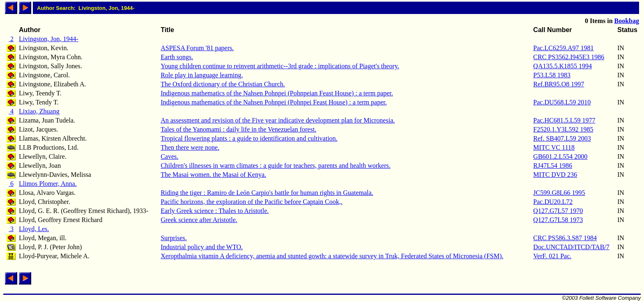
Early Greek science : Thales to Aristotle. (215, 211)
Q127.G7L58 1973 (558, 220)
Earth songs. (177, 57)
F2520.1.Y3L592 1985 (563, 129)
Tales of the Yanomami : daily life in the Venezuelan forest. (238, 129)
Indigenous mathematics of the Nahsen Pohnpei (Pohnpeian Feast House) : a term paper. (277, 93)
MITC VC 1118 (554, 147)
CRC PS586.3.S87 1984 (565, 238)
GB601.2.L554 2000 (560, 156)
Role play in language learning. (202, 75)
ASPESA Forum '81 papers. (197, 48)
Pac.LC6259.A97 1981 (563, 48)
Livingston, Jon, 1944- (49, 39)
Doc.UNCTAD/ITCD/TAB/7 (571, 247)
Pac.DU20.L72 (553, 202)
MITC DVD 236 (555, 175)
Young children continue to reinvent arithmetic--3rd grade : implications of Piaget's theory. (280, 66)
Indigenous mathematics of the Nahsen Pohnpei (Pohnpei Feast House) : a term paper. (274, 102)
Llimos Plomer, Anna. (48, 184)
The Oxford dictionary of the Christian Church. (223, 84)
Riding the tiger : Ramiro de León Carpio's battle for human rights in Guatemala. (267, 193)
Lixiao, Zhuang (39, 111)
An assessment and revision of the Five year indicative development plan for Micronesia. (278, 120)
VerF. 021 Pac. (552, 256)
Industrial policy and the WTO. (202, 247)
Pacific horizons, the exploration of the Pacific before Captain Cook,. (252, 202)
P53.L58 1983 (552, 75)
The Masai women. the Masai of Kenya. (213, 175)
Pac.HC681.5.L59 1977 (564, 120)
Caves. (169, 156)
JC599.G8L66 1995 (559, 193)
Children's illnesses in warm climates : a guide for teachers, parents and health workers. (276, 166)
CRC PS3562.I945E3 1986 (569, 57)
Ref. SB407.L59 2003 (562, 138)
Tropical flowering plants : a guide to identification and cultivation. (249, 138)
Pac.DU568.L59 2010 (562, 102)
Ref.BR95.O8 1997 (559, 84)
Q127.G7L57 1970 (558, 211)
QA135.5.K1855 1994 (562, 66)
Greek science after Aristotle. (199, 220)
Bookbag (627, 21)
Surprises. (174, 238)
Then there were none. (190, 147)
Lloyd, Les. (34, 229)
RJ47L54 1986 (553, 166)
